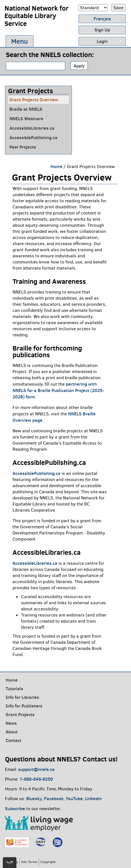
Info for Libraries (22, 697)
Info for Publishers (24, 706)
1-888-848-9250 (36, 779)
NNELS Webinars (26, 119)
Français (102, 19)
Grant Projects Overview (34, 100)
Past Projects (23, 147)
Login (102, 41)
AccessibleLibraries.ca (32, 128)
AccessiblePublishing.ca (33, 138)
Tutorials (14, 689)
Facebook (54, 798)
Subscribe (15, 808)
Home (56, 166)
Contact (14, 740)
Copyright (48, 862)
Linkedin (93, 798)
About (12, 732)
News (11, 723)
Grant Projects (20, 714)
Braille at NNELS (26, 109)
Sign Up (102, 30)
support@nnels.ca (36, 769)
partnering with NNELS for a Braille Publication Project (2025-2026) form (58, 390)
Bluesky (34, 798)
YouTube (74, 798)
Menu (20, 41)
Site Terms (29, 862)
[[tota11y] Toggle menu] (10, 863)
